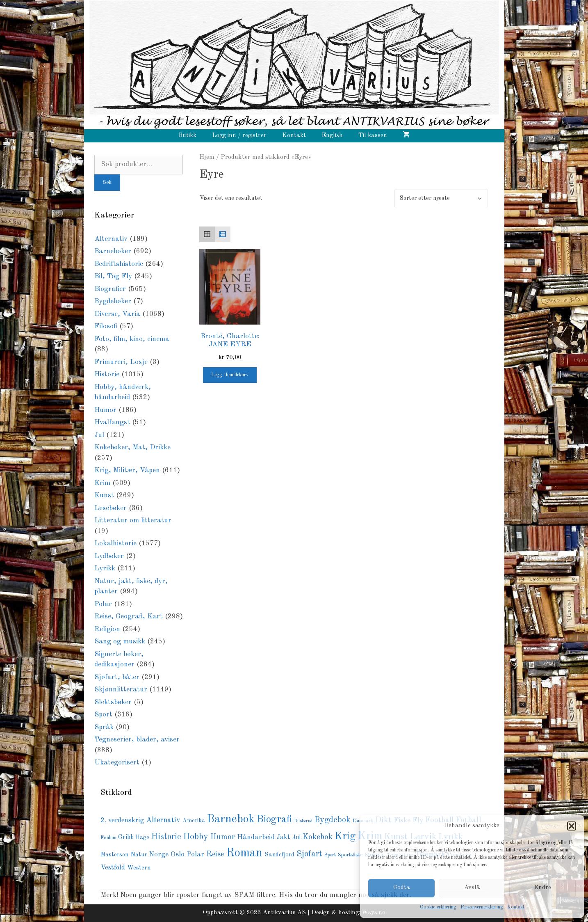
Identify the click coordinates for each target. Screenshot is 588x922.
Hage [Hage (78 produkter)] (142, 838)
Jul (99, 435)
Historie (107, 374)
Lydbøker (109, 556)
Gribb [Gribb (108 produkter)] (126, 837)
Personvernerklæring (482, 907)
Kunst (104, 495)
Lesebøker (111, 508)
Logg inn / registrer (239, 136)
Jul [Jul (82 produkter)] (296, 837)
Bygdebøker (113, 301)
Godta (402, 888)
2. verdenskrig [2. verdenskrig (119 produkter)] (122, 820)
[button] (572, 826)
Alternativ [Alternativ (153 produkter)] (163, 820)
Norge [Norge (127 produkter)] (159, 855)
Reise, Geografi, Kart (129, 617)
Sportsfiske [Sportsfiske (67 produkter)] (350, 855)
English (332, 136)
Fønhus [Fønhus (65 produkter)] (108, 838)
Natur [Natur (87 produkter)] (139, 855)
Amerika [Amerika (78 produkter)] (194, 821)
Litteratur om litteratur (133, 520)
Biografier (110, 289)
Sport (103, 715)
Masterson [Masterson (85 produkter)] (114, 855)
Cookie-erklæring (438, 907)
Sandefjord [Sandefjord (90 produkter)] (279, 855)
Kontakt (516, 907)
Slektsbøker (113, 702)
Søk (107, 183)
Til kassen (373, 136)
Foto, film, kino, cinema (132, 339)
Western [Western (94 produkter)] (139, 868)
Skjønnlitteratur (121, 690)
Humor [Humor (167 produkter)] (223, 837)
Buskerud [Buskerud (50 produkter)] (303, 821)
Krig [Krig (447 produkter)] (345, 836)
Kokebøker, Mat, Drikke (132, 447)
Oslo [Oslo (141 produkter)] (178, 854)
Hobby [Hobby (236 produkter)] (196, 837)
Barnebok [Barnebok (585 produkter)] (231, 819)
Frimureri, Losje (121, 362)
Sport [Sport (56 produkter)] (330, 855)
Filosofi (106, 326)
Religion (107, 629)
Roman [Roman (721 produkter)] (244, 853)
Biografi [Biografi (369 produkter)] (274, 820)
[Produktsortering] (441, 198)
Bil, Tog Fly (113, 276)
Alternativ (111, 239)
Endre (542, 888)
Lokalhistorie (115, 543)
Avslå (472, 888)
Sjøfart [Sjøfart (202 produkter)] (309, 854)
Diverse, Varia (117, 314)
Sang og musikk (120, 642)
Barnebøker (113, 251)
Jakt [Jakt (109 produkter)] (284, 837)
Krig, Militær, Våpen (127, 470)
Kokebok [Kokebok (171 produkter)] (318, 837)
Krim (102, 483)
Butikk (187, 136)
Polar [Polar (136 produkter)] (195, 855)
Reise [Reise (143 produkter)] (215, 854)
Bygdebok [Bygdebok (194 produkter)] (333, 820)
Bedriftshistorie (119, 264)
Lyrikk (105, 569)
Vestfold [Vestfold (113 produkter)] (113, 868)
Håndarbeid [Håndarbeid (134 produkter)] (256, 837)
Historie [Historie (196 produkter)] (166, 837)
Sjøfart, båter (117, 677)
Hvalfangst (112, 422)
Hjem (207, 157)
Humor (105, 410)
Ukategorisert (117, 763)
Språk (104, 727)
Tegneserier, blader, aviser (137, 740)
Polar (103, 604)
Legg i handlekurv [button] (230, 375)
